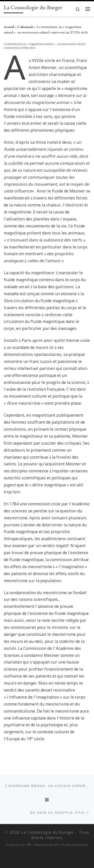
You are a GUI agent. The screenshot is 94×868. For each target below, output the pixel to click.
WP (29, 845)
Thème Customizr (74, 845)
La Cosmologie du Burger (47, 833)
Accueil (9, 27)
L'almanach (25, 27)
